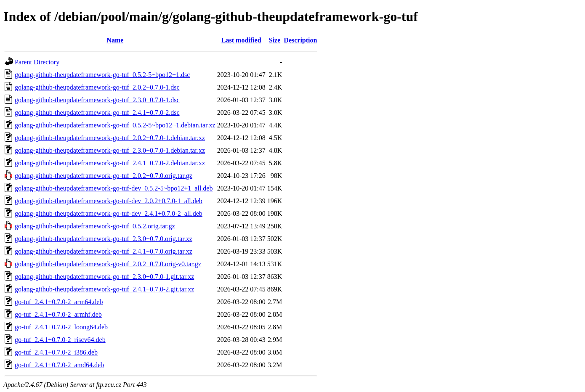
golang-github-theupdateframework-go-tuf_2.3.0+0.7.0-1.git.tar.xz (104, 277)
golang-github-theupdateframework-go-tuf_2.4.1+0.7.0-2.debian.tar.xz (110, 163)
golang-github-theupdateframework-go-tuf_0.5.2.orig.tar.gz (95, 226)
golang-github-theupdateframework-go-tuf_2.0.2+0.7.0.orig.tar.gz (104, 176)
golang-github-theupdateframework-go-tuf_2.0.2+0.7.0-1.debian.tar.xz (110, 138)
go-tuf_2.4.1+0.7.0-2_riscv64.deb (60, 340)
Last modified (241, 40)
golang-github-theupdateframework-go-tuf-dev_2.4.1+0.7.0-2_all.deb (109, 213)
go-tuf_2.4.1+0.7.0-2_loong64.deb (61, 327)
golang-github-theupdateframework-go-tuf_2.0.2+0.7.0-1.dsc (97, 87)
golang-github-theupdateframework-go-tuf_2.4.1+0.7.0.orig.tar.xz (104, 251)
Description (300, 40)
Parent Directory (37, 62)
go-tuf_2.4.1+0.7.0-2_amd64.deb (59, 365)
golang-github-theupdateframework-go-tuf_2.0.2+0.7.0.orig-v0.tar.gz (108, 264)
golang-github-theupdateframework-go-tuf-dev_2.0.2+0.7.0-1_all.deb (109, 201)
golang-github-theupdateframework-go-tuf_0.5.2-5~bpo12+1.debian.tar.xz (115, 125)
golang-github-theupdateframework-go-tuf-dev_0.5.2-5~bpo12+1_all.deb (114, 188)
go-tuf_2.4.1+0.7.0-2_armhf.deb (58, 314)
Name (115, 40)
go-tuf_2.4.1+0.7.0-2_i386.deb (56, 352)
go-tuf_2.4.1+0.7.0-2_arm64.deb (59, 302)
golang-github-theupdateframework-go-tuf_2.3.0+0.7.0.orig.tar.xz (104, 239)
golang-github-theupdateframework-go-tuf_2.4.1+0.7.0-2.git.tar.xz (104, 289)
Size (275, 40)
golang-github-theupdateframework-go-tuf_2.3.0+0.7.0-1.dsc (97, 100)
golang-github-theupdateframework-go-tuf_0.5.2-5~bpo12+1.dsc (102, 75)
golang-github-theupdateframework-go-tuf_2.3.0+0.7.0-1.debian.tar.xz (110, 150)
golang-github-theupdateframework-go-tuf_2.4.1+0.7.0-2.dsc (97, 113)
